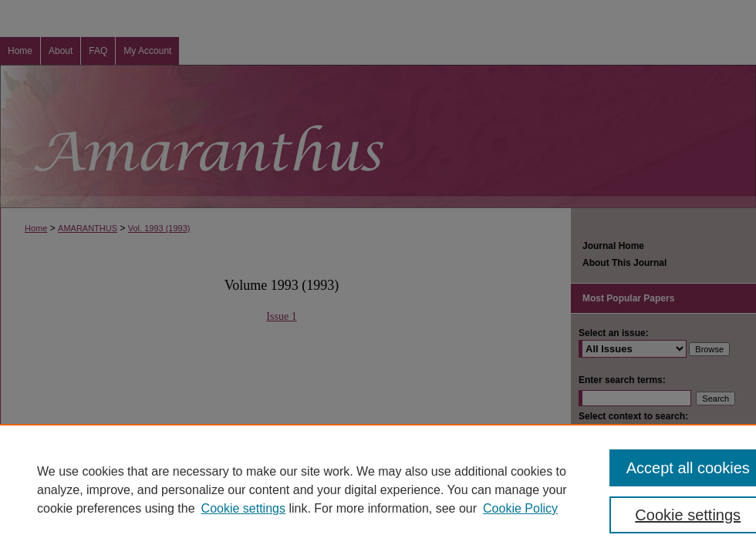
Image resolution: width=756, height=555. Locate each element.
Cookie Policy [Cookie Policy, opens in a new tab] (520, 508)
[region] (378, 489)
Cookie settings (243, 508)
